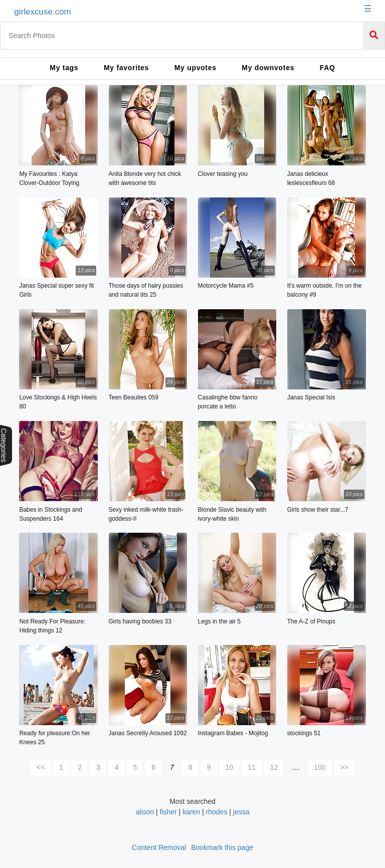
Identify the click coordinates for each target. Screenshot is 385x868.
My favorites (126, 68)
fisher (168, 812)
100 (320, 767)
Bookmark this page (222, 847)
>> (344, 767)
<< (41, 767)
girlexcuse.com (42, 12)
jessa (241, 812)
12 (274, 767)
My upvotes (196, 68)
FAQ (328, 68)
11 (252, 767)
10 (230, 767)
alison (145, 812)
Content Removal (159, 847)
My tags (64, 68)
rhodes (217, 812)
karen (192, 812)
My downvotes (268, 68)
